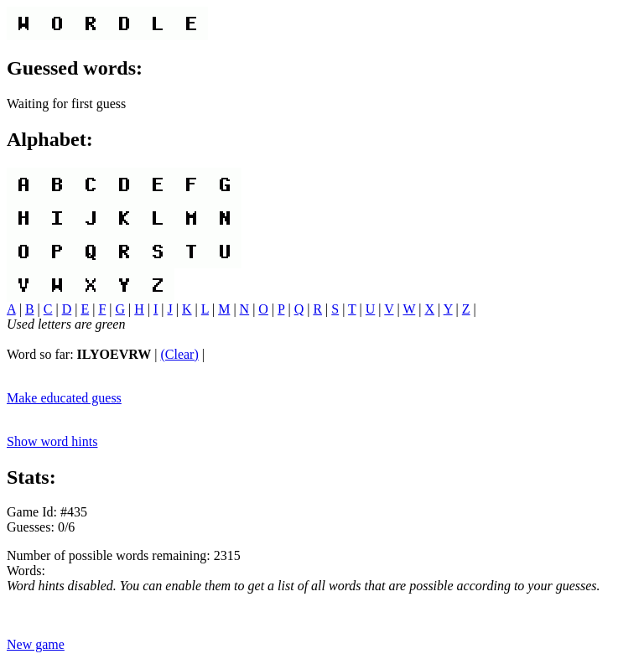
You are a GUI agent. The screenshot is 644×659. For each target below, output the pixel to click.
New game (36, 644)
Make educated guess (64, 398)
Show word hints (52, 441)
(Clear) (179, 354)
